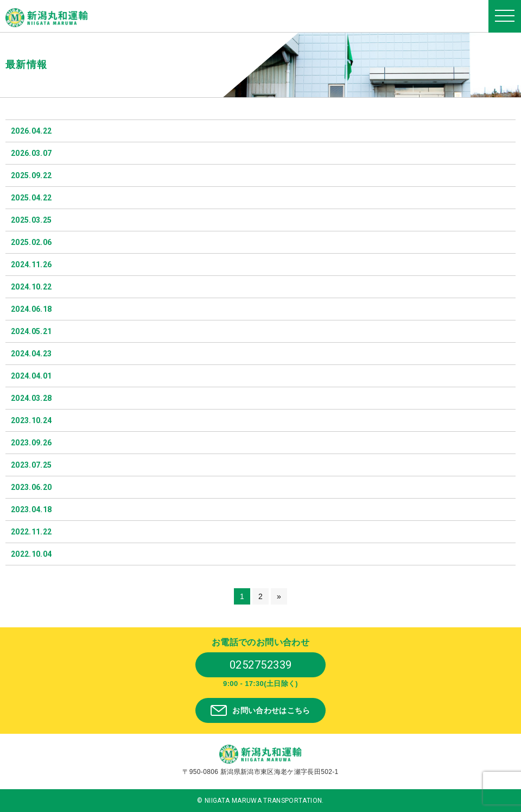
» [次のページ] (279, 596)
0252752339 (261, 665)
